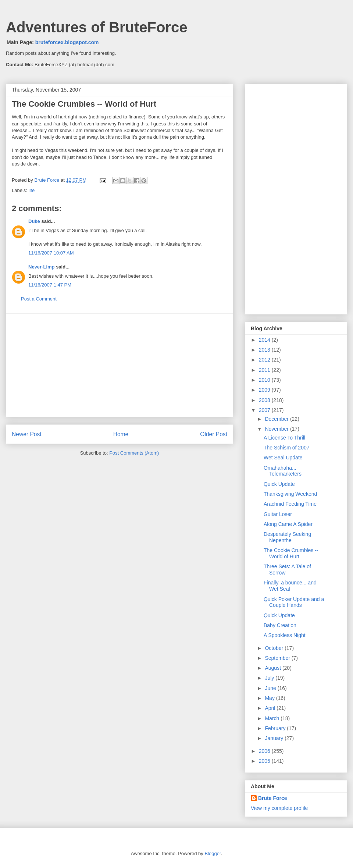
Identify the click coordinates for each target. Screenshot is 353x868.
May (270, 698)
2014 (265, 340)
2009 (265, 390)
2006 (265, 751)
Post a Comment (39, 299)
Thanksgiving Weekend (290, 494)
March (273, 718)
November (277, 429)
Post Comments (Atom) (134, 453)
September (278, 658)
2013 (265, 350)
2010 (265, 380)
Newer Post (27, 434)
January (275, 738)
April (271, 708)
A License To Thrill (284, 438)
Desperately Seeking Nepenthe (287, 537)
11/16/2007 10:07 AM (51, 253)
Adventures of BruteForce (97, 27)
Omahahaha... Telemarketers (283, 471)
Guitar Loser (278, 514)
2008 (265, 400)
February (276, 728)
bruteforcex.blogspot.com (67, 42)
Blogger (213, 853)
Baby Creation (280, 625)
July (270, 678)
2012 (265, 360)
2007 (265, 410)
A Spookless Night (285, 635)
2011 (265, 370)
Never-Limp (42, 267)
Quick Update (279, 484)
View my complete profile (279, 808)
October (275, 648)
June (271, 688)
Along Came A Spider (288, 524)
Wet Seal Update (283, 458)
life (32, 190)
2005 (265, 761)
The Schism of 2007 (287, 448)
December (277, 419)
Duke (34, 221)
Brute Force (47, 180)
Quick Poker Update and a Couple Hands (294, 602)
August (273, 668)
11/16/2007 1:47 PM (50, 285)
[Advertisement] (120, 365)
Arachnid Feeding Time (290, 504)
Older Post (214, 434)
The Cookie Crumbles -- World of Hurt (291, 553)
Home (121, 434)
